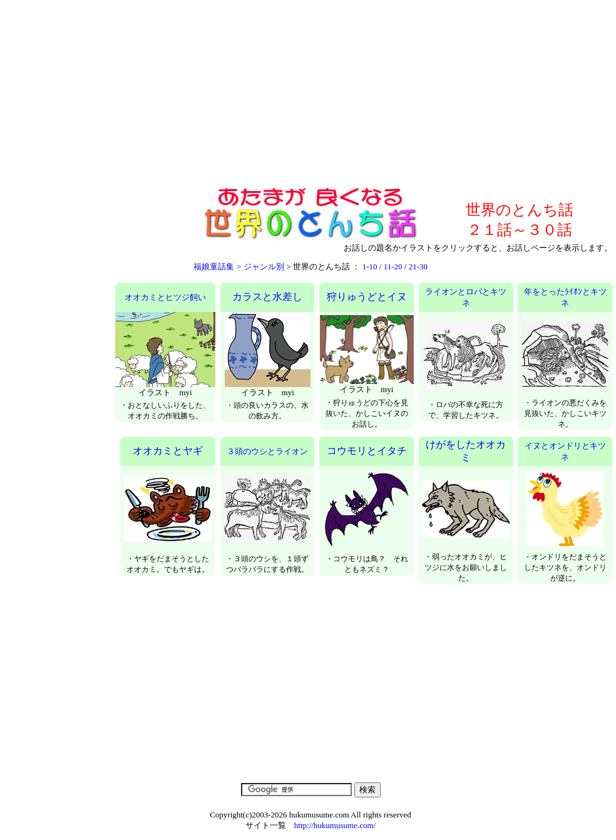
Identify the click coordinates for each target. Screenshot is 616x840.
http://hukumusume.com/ (335, 825)
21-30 (418, 267)
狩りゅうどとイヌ (367, 297)
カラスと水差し (267, 297)
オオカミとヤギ (168, 451)
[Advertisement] (309, 95)
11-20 (393, 267)
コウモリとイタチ (367, 451)
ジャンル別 (264, 267)
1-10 (370, 267)
